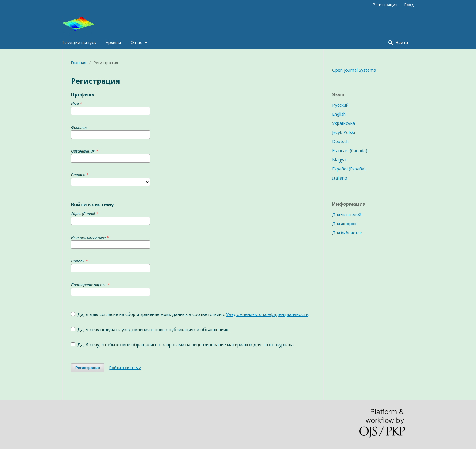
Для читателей (347, 214)
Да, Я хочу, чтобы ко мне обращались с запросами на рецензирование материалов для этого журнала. (183, 345)
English (339, 114)
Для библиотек (347, 233)
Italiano (340, 178)
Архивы (113, 42)
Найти (401, 42)
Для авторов (344, 224)
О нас (137, 42)
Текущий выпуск (79, 42)
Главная (79, 63)
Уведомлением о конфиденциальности (267, 314)
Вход (409, 5)
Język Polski (343, 132)
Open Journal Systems (354, 70)
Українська (343, 123)
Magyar (340, 160)
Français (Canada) (350, 151)
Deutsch (340, 141)
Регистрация (385, 5)
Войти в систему (125, 368)
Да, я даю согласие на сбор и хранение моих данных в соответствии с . (190, 314)
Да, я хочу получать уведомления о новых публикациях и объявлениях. (150, 329)
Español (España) (349, 169)
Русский (340, 105)
